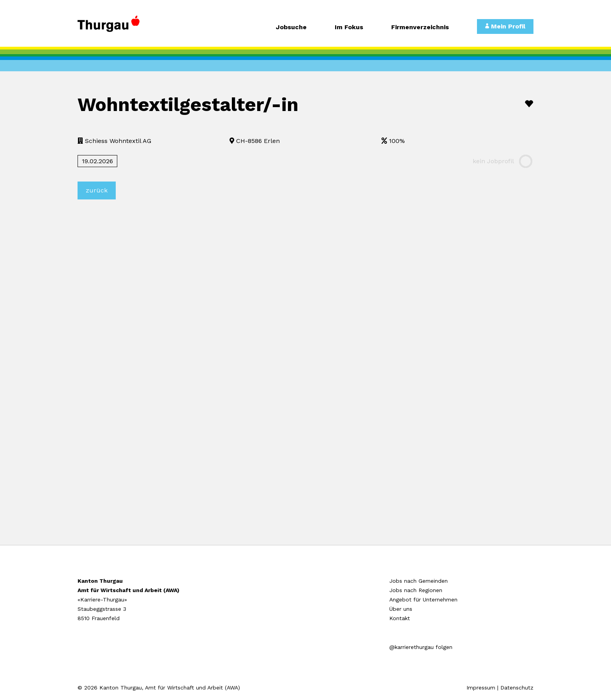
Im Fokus (349, 27)
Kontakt (400, 618)
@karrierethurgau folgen (421, 647)
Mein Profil (505, 26)
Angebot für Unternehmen (423, 599)
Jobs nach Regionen (416, 590)
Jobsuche (291, 27)
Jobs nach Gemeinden (419, 581)
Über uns (401, 609)
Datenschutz (517, 688)
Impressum (481, 688)
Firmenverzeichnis (420, 27)
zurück (97, 190)
